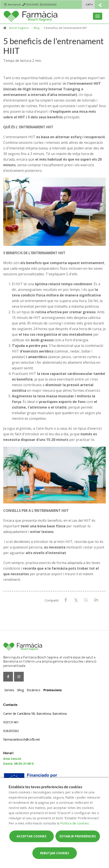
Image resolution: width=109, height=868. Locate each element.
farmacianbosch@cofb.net (22, 739)
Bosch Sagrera (19, 28)
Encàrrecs (34, 690)
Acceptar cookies (32, 836)
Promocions (53, 690)
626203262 (11, 731)
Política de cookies (75, 823)
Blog (36, 28)
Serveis (9, 690)
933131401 (11, 722)
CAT (88, 4)
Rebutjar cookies (55, 853)
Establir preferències (78, 836)
